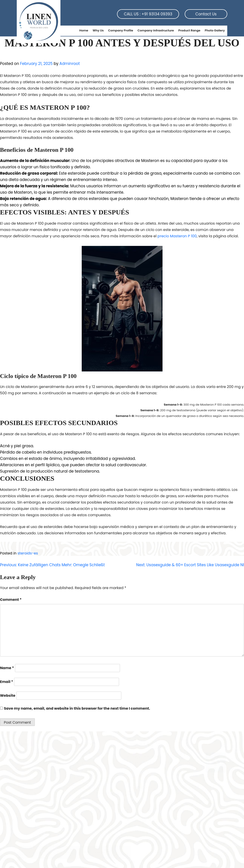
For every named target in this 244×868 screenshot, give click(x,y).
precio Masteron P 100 (177, 236)
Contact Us (206, 14)
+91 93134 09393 (157, 14)
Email (7, 682)
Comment (11, 600)
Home (84, 30)
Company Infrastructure (156, 30)
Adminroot (70, 64)
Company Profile (121, 30)
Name (7, 668)
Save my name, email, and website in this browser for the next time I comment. (77, 708)
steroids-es (28, 553)
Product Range (189, 30)
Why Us (98, 30)
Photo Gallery (215, 30)
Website (8, 696)
